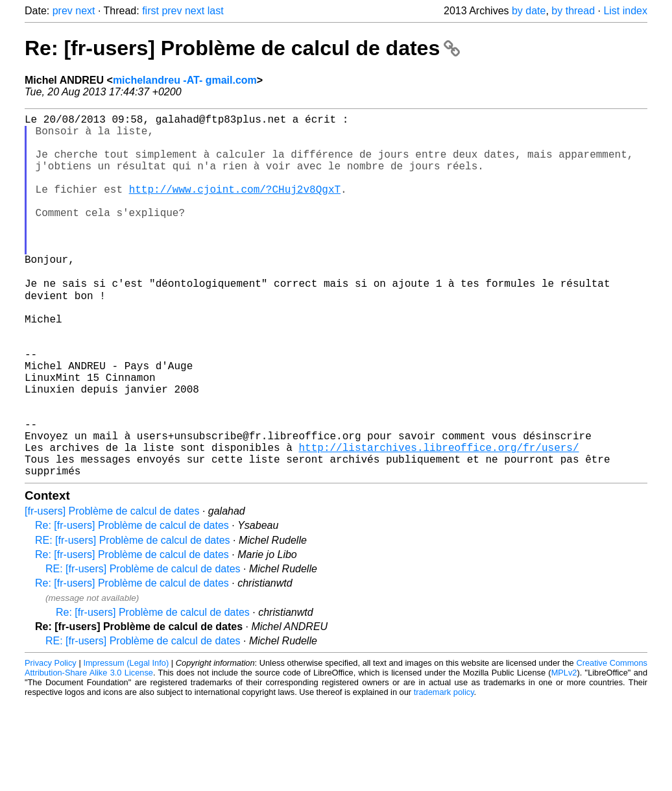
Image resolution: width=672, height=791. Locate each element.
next (85, 11)
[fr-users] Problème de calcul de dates (112, 590)
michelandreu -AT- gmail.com (185, 80)
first (150, 11)
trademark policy (444, 771)
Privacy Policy (51, 742)
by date (529, 11)
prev (63, 11)
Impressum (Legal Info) (126, 742)
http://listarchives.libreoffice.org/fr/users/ (438, 521)
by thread (573, 11)
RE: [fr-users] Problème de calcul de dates (133, 619)
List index (625, 11)
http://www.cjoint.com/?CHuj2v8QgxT (235, 207)
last (216, 11)
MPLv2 (564, 752)
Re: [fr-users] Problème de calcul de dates (242, 48)
